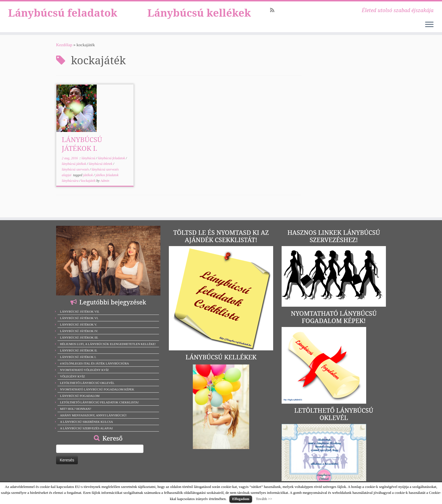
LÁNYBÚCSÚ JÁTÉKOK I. (82, 151)
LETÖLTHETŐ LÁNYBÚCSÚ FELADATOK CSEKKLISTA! (100, 402)
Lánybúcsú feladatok (63, 27)
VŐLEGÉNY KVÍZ (73, 376)
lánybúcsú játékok (74, 171)
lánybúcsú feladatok (112, 166)
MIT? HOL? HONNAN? (76, 409)
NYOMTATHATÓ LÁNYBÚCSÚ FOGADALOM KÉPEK (97, 389)
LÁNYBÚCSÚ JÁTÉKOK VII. (80, 311)
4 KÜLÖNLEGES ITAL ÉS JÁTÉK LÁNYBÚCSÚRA (95, 363)
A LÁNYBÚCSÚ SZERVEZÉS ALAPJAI (86, 428)
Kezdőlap (64, 52)
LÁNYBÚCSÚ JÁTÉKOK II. (79, 350)
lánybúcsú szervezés (76, 177)
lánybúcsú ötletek (101, 171)
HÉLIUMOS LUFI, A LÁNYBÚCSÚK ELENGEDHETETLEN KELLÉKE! (108, 344)
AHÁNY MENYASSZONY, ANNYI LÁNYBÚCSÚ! (93, 415)
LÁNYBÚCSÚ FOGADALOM (80, 396)
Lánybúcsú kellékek (199, 21)
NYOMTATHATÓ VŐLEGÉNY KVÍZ (84, 370)
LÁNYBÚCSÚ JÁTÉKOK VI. (79, 318)
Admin (105, 188)
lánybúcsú (89, 166)
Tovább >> (264, 499)
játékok (89, 183)
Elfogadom (241, 499)
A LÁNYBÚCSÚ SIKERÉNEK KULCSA (87, 422)
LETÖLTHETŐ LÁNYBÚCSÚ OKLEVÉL (87, 383)
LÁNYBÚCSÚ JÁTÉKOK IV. (79, 331)
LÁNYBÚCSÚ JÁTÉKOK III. (79, 337)
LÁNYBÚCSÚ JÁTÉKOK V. (79, 324)
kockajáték (89, 188)
